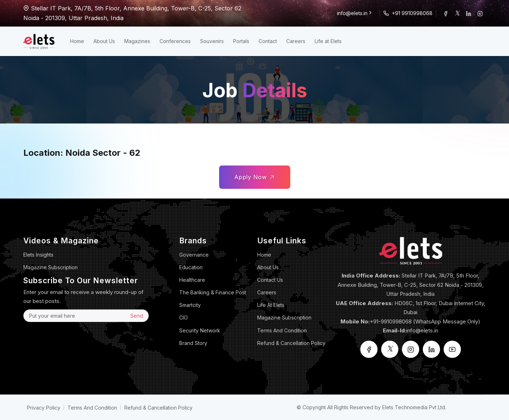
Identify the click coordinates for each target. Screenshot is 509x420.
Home (77, 41)
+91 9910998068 (412, 13)
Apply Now (255, 177)
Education (191, 267)
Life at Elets (328, 41)
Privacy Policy (44, 408)
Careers (296, 41)
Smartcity (190, 305)
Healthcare (192, 280)
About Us (104, 41)
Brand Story (193, 343)
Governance (194, 255)
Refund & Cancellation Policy (291, 343)
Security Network (200, 330)
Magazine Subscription (50, 267)
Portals (241, 41)
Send (137, 316)
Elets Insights (38, 255)
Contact (268, 41)
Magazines (137, 41)
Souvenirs (212, 41)
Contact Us (270, 280)
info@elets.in (355, 13)
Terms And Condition (282, 330)
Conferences (175, 41)
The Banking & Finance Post (213, 292)
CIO (184, 318)
